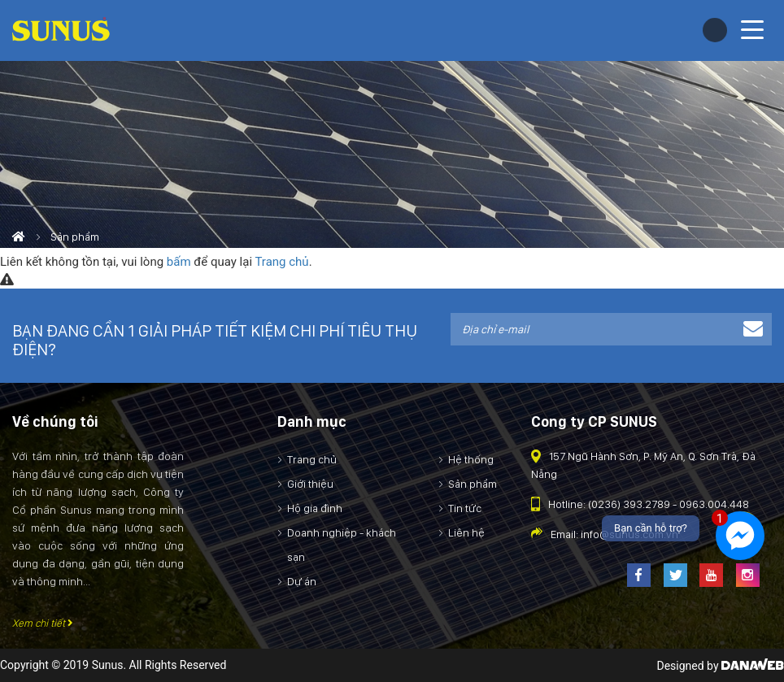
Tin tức (465, 508)
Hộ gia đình (315, 508)
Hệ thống (471, 459)
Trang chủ (281, 262)
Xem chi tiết (43, 623)
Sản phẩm (75, 237)
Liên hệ (466, 532)
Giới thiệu (310, 484)
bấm (179, 262)
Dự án (302, 581)
